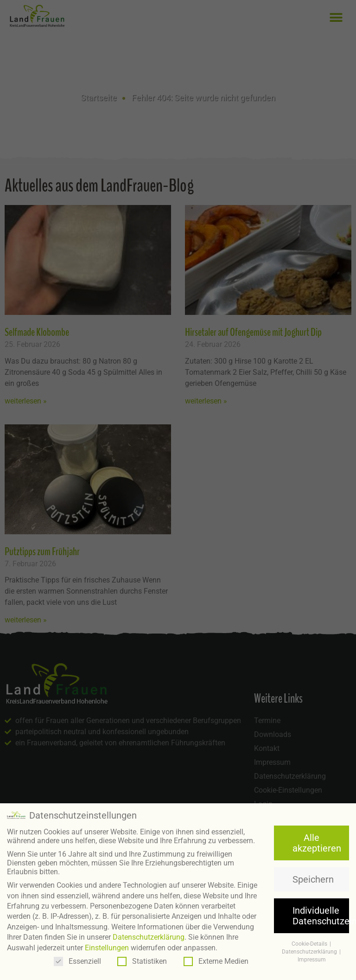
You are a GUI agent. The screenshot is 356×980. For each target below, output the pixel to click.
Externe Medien (216, 961)
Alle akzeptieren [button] (317, 843)
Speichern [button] (313, 879)
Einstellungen (107, 948)
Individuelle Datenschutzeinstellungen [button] (321, 916)
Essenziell (77, 961)
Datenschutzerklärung (149, 937)
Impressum (312, 960)
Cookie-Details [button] (310, 944)
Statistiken (142, 961)
